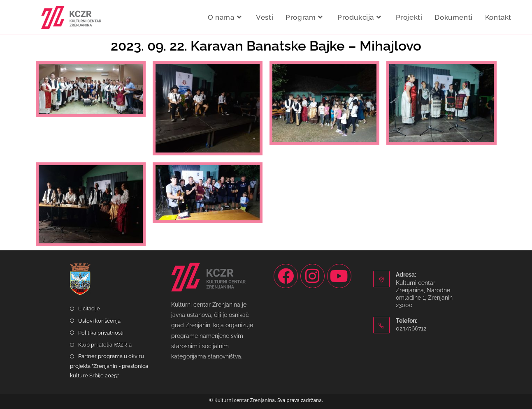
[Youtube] (339, 276)
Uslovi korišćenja (99, 321)
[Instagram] (312, 276)
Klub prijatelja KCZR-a (105, 345)
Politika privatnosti (101, 333)
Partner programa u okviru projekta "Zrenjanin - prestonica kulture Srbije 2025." (109, 366)
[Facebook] (286, 276)
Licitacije (89, 308)
